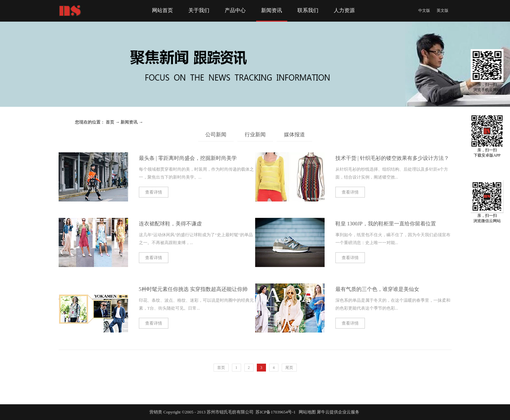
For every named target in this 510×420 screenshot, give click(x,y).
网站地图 (306, 412)
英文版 (443, 10)
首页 (221, 368)
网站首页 (162, 10)
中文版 (424, 10)
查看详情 (154, 192)
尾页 (289, 368)
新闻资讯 (129, 122)
